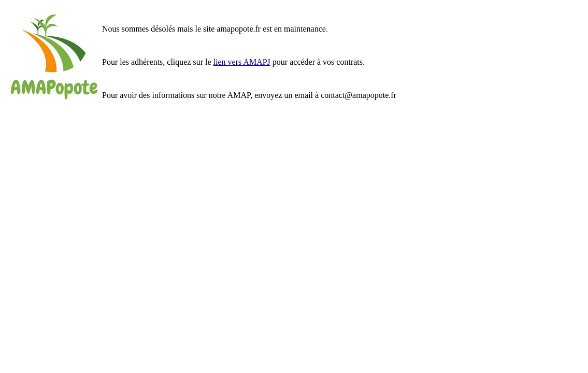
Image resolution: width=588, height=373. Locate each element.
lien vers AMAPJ (242, 62)
